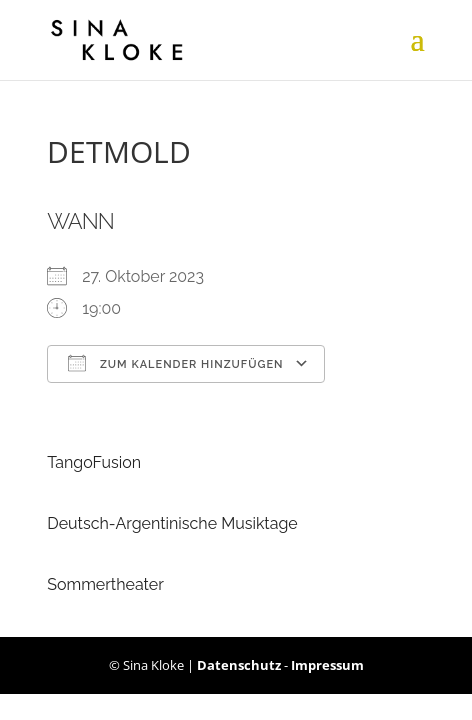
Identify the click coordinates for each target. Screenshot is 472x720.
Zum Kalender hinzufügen (175, 363)
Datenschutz (239, 665)
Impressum (327, 665)
